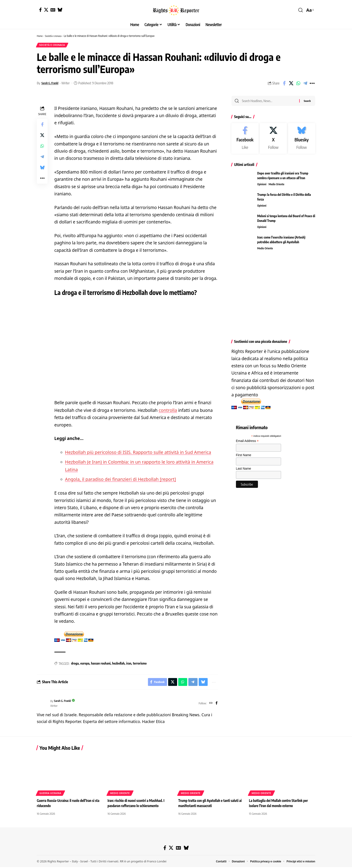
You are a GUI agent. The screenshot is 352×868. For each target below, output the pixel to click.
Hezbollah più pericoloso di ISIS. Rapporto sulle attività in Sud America (135, 453)
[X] (46, 10)
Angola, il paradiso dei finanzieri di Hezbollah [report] (118, 479)
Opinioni (262, 187)
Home (40, 36)
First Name (244, 457)
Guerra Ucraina (50, 794)
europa (85, 663)
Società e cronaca (55, 36)
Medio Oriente (278, 187)
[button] (301, 10)
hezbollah (118, 663)
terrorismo (140, 663)
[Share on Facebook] (284, 85)
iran (129, 663)
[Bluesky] (60, 10)
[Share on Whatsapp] (298, 85)
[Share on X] (291, 85)
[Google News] (53, 10)
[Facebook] (40, 10)
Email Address (247, 444)
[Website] (210, 704)
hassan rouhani (101, 663)
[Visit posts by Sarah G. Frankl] (42, 704)
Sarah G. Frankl (51, 84)
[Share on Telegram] (305, 85)
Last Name (244, 471)
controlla (168, 411)
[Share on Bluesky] (42, 169)
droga (75, 663)
